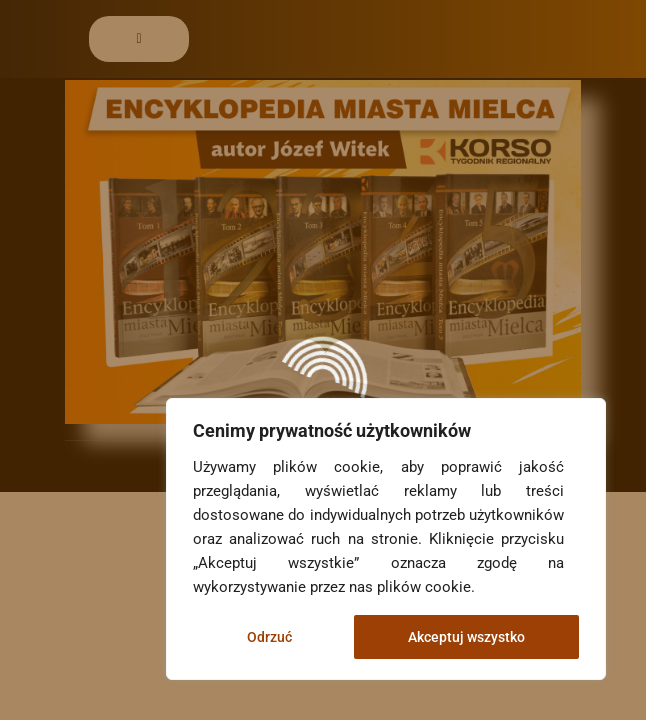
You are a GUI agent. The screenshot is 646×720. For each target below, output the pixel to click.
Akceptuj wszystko (466, 637)
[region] (386, 539)
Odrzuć (269, 637)
